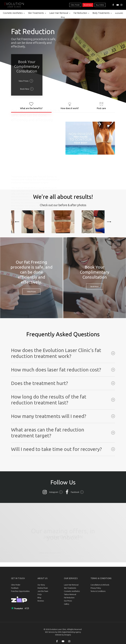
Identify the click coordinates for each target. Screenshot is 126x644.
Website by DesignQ (63, 635)
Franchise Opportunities (20, 591)
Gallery (67, 604)
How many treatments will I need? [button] (63, 416)
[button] (31, 106)
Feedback (15, 588)
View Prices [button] (24, 81)
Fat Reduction (69, 598)
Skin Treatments (70, 588)
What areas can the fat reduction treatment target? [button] (63, 433)
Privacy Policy (96, 588)
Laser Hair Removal (71, 585)
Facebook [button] (75, 492)
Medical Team (43, 588)
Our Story (41, 585)
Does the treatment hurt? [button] (63, 383)
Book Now (88, 5)
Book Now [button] (25, 89)
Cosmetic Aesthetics (72, 591)
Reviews (41, 601)
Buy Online (100, 5)
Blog (39, 598)
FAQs (40, 594)
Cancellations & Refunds (100, 585)
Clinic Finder (75, 5)
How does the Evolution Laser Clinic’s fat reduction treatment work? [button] (63, 353)
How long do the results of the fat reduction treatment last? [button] (63, 400)
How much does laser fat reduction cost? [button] (63, 370)
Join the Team (43, 591)
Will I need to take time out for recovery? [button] (63, 449)
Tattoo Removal (70, 594)
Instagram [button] (54, 492)
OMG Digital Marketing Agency (69, 632)
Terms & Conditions (98, 591)
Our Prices (68, 601)
